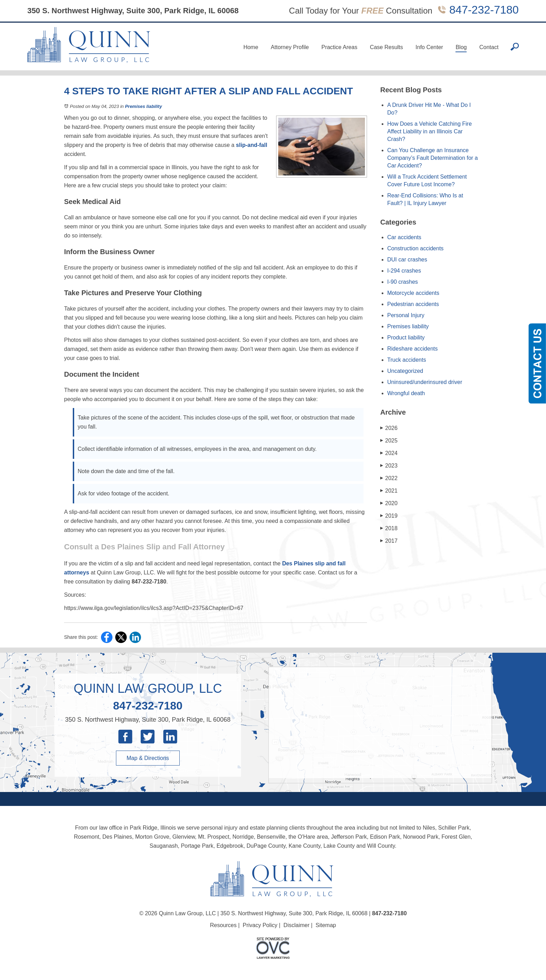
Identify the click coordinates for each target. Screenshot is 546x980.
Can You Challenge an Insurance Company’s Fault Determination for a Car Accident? (432, 158)
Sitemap (326, 925)
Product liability (406, 338)
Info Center (429, 47)
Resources (223, 925)
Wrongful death (406, 393)
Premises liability (143, 106)
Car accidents (404, 237)
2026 (389, 428)
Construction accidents (415, 248)
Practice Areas (339, 47)
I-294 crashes (404, 271)
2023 (389, 466)
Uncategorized (405, 371)
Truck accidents (407, 360)
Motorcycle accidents (413, 293)
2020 (389, 503)
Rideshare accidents (412, 349)
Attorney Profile (290, 47)
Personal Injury (406, 315)
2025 (389, 441)
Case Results (386, 47)
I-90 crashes (403, 282)
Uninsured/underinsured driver (425, 382)
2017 (389, 541)
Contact (489, 47)
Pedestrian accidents (413, 304)
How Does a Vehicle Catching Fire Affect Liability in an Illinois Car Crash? (430, 131)
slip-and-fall (252, 145)
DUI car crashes (407, 260)
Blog (461, 47)
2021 (389, 491)
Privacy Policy (260, 925)
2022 (389, 478)
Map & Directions (148, 758)
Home (251, 47)
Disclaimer (297, 925)
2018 (389, 528)
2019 (389, 516)
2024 (389, 453)
